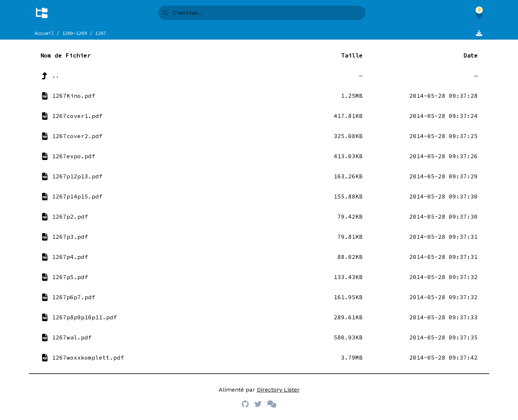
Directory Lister (278, 390)
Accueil (44, 33)
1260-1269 (75, 33)
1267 (101, 33)
